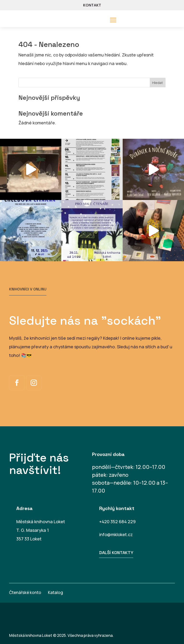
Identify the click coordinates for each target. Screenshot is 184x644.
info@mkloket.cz (116, 534)
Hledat (158, 83)
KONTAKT (92, 5)
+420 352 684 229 (117, 522)
